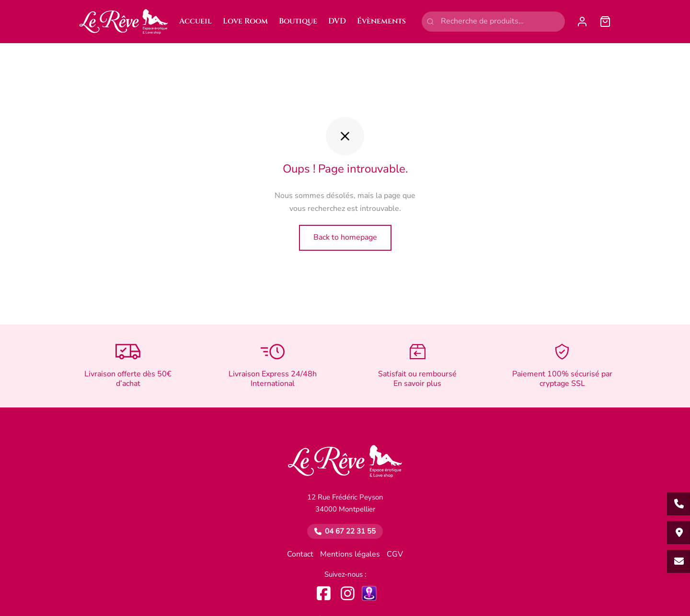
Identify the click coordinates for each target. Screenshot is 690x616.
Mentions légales (350, 555)
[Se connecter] (582, 22)
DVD (337, 21)
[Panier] (605, 22)
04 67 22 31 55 (350, 531)
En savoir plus (417, 384)
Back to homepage (345, 237)
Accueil (195, 21)
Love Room (245, 21)
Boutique (298, 21)
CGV (395, 555)
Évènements (381, 21)
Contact (300, 555)
